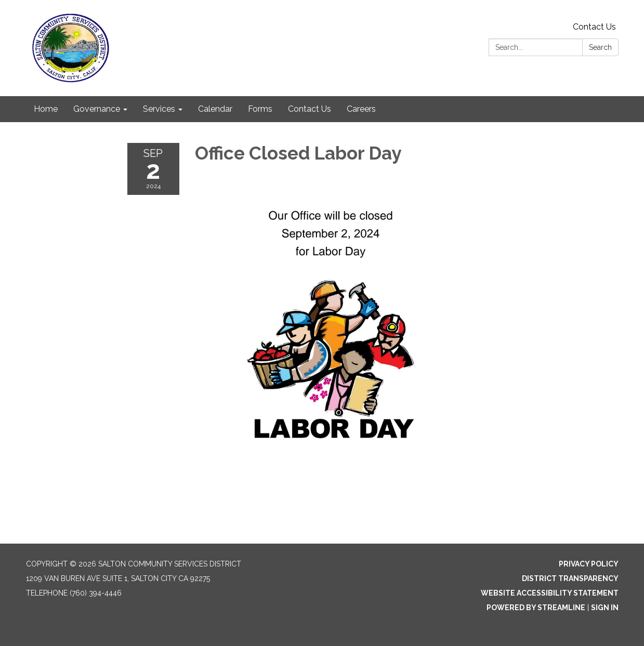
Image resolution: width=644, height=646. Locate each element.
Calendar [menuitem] (215, 109)
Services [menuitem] (159, 109)
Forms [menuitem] (260, 109)
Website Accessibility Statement (550, 593)
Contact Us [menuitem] (310, 109)
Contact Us (594, 27)
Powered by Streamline (536, 608)
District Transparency (570, 578)
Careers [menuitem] (361, 109)
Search (600, 47)
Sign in (605, 608)
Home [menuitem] (46, 109)
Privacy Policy (589, 564)
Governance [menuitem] (97, 109)
